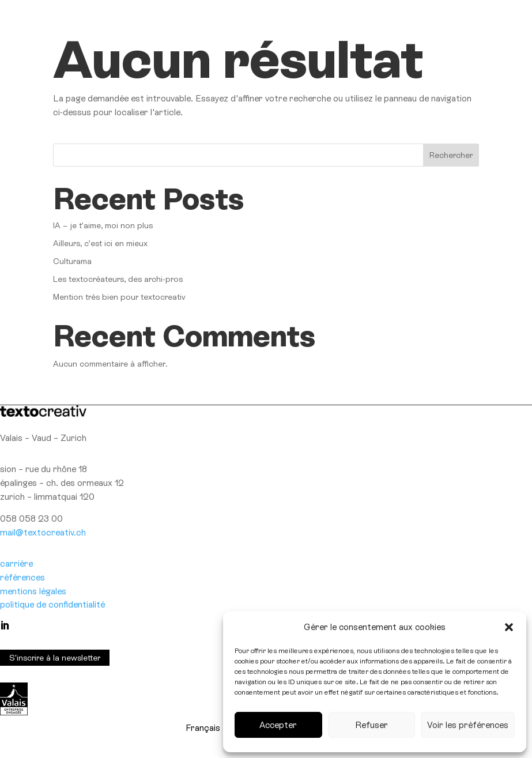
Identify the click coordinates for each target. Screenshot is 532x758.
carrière (16, 563)
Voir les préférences (468, 725)
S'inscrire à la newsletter (55, 658)
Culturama (72, 261)
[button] (509, 627)
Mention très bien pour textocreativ (119, 297)
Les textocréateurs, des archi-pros (118, 279)
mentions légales (33, 591)
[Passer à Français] (203, 728)
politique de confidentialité (52, 604)
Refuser (371, 725)
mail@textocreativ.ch (43, 532)
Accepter (278, 725)
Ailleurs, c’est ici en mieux (100, 243)
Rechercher (451, 155)
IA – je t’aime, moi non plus (103, 225)
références (22, 577)
